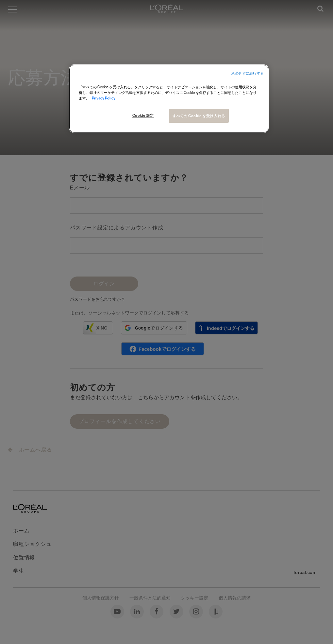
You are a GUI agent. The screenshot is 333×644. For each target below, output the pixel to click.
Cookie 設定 (143, 115)
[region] (169, 99)
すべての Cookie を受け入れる (199, 116)
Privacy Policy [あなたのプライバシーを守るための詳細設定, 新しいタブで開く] (104, 98)
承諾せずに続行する (247, 73)
